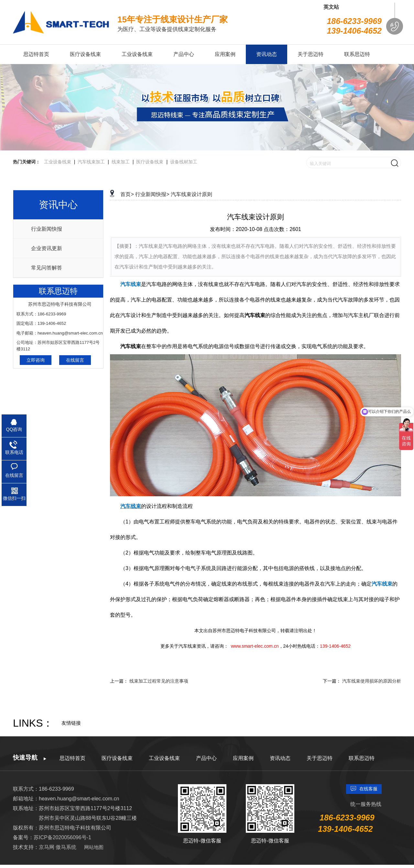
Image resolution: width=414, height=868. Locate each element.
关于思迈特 (320, 758)
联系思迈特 (362, 758)
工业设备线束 (58, 162)
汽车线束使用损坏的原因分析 (372, 681)
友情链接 (71, 723)
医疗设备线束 (150, 162)
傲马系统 (66, 847)
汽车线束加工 (91, 162)
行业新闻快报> (152, 194)
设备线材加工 (184, 162)
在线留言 (75, 360)
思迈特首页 (72, 758)
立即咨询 (36, 360)
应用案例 (243, 758)
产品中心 (206, 758)
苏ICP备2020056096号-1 (62, 837)
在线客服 (368, 789)
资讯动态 (280, 758)
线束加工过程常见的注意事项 (159, 681)
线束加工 (121, 162)
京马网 (47, 847)
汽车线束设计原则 (191, 194)
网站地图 (94, 847)
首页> (127, 194)
